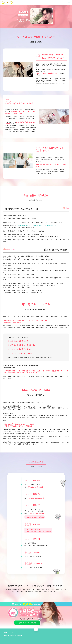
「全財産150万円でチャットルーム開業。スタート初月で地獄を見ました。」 (38, 226)
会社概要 (5, 633)
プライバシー (12, 633)
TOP (36, 628)
